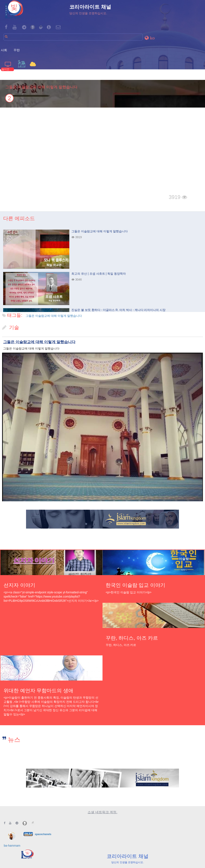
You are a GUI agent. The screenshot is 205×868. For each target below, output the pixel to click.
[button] (150, 38)
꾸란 (17, 50)
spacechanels (43, 834)
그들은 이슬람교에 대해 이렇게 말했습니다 (54, 316)
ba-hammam (12, 846)
